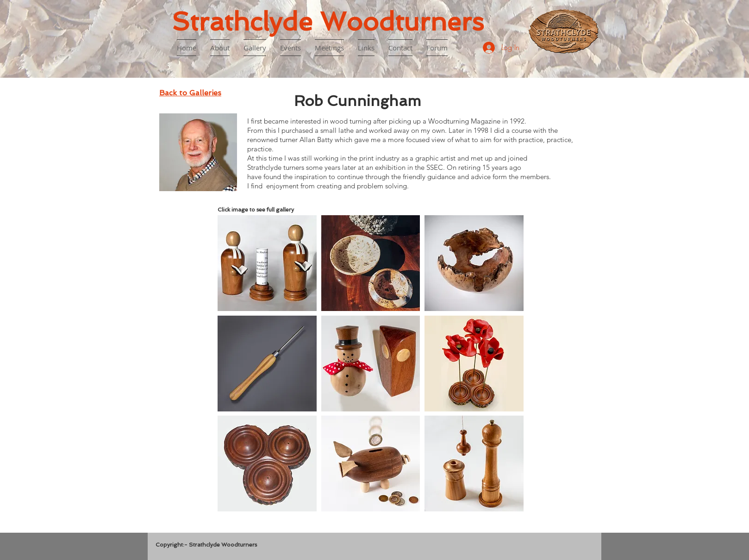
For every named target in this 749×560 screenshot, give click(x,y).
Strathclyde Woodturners (328, 22)
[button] (267, 263)
